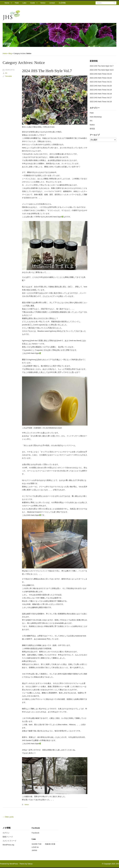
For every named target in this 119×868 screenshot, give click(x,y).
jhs (6, 73)
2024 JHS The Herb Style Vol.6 (102, 70)
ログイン (6, 833)
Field (17, 3)
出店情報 (62, 3)
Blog (10, 53)
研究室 (92, 129)
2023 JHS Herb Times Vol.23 (101, 74)
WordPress (14, 864)
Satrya (30, 864)
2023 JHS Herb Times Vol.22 (101, 78)
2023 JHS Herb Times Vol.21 (101, 82)
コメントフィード (9, 841)
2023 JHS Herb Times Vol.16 (101, 102)
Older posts (8, 817)
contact (52, 3)
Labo (24, 3)
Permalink (8, 76)
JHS (117, 864)
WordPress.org (8, 845)
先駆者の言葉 (50, 844)
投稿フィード (8, 837)
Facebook (35, 833)
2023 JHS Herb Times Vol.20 (101, 86)
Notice (43, 3)
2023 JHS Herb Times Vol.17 (101, 98)
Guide (33, 3)
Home (7, 3)
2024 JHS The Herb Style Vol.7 (47, 71)
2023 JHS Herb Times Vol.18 (101, 94)
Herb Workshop (96, 117)
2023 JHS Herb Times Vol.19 (101, 90)
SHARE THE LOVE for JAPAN (37, 847)
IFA (91, 121)
